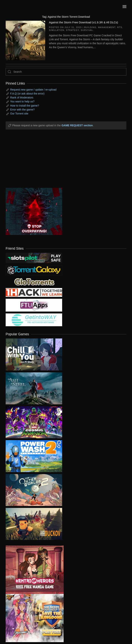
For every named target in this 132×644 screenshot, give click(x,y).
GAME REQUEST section (77, 125)
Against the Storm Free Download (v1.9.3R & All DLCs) (84, 22)
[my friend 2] (34, 281)
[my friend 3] (34, 292)
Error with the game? (22, 110)
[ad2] (32, 570)
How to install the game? (25, 106)
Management (107, 27)
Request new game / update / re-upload (33, 90)
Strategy (73, 30)
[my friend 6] (34, 305)
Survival (87, 30)
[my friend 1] (34, 270)
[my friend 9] (34, 258)
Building (90, 27)
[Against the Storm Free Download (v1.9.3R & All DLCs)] (25, 40)
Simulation (57, 30)
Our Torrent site (19, 114)
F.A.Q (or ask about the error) (27, 94)
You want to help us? (22, 101)
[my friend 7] (34, 320)
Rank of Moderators (22, 98)
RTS (120, 27)
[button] (124, 7)
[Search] (66, 72)
